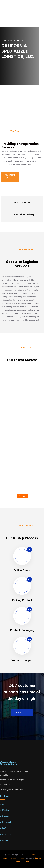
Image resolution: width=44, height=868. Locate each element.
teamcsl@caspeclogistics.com (13, 789)
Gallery (5, 840)
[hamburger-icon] (41, 26)
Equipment (7, 822)
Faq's (4, 828)
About (5, 804)
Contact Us (22, 712)
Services (6, 816)
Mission (6, 810)
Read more (10, 177)
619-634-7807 (6, 785)
